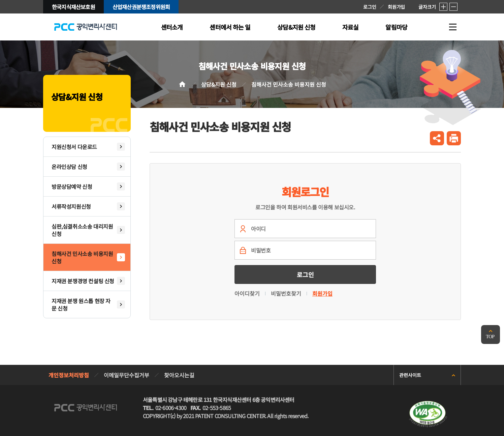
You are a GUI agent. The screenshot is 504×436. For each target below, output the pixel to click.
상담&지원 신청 (219, 84)
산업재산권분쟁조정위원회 (141, 7)
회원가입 (396, 7)
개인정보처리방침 (69, 375)
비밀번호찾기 (286, 293)
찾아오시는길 (179, 375)
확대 (443, 7)
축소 (453, 7)
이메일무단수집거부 (127, 375)
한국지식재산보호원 (73, 7)
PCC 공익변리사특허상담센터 (85, 27)
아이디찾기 (247, 293)
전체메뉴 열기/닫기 (453, 27)
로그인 (370, 7)
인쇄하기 (454, 138)
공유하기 (437, 138)
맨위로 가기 (491, 335)
